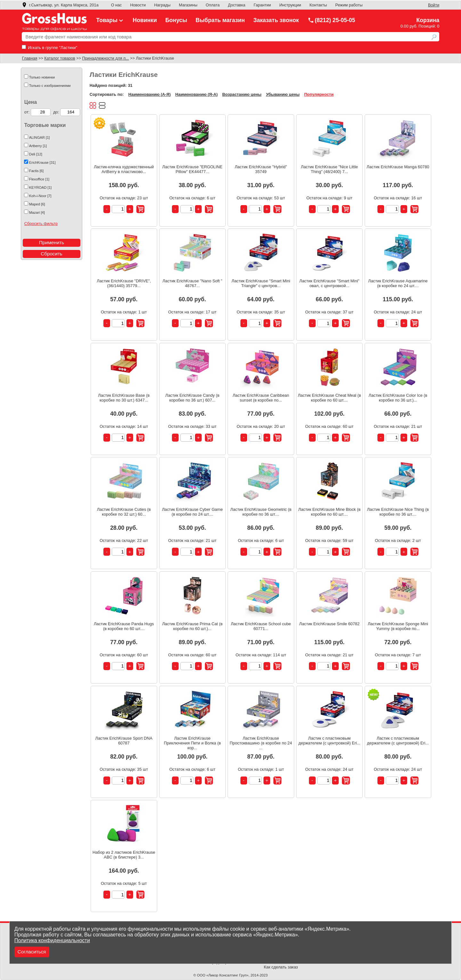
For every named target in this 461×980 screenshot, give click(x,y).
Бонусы (176, 20)
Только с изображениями (50, 86)
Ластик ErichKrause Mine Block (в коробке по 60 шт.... (330, 512)
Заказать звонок (276, 20)
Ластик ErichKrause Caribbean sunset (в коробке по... (261, 398)
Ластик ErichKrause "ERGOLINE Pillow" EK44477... (192, 169)
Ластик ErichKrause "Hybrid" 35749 (261, 169)
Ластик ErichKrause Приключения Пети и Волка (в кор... (192, 743)
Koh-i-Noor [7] (40, 196)
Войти (434, 5)
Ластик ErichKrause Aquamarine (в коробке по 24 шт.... (398, 283)
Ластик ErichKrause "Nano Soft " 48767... (192, 283)
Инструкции (290, 5)
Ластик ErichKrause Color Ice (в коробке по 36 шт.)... (398, 398)
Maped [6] (37, 204)
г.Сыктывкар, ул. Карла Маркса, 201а (60, 5)
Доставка (237, 5)
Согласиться (32, 952)
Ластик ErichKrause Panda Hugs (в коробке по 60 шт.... (124, 626)
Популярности (319, 94)
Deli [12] (36, 154)
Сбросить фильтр (41, 224)
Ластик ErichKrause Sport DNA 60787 (124, 741)
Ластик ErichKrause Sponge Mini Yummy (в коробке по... (398, 626)
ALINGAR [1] (40, 137)
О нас (117, 5)
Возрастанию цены (242, 94)
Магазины (188, 5)
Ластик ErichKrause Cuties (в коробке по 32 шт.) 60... (124, 512)
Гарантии (262, 5)
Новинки (145, 20)
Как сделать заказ (281, 967)
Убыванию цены (283, 94)
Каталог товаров (60, 58)
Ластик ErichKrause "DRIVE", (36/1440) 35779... (124, 283)
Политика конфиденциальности (52, 940)
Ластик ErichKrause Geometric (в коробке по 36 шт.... (261, 512)
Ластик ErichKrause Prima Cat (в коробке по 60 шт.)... (192, 626)
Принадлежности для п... (106, 58)
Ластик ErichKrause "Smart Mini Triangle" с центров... (261, 283)
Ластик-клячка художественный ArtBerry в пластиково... (124, 169)
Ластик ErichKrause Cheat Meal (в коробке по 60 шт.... (329, 398)
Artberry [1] (38, 146)
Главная (30, 58)
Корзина (428, 20)
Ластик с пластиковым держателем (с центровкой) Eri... (329, 741)
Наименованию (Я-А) (197, 94)
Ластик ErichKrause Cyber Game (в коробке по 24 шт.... (192, 512)
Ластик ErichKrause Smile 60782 (329, 624)
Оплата (213, 5)
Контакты (318, 5)
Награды (162, 5)
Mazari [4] (37, 212)
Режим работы (349, 5)
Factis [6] (36, 171)
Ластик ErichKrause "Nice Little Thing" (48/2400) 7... (329, 169)
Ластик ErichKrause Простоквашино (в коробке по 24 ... (261, 743)
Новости (138, 5)
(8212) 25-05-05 (331, 20)
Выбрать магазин (220, 20)
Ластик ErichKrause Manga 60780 (398, 167)
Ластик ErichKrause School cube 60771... (261, 626)
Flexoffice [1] (39, 179)
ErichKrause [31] (42, 162)
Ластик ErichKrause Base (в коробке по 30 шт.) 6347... (124, 398)
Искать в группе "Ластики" (50, 48)
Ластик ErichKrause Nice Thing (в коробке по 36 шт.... (398, 512)
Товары (110, 20)
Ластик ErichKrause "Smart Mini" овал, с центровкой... (329, 283)
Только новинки (42, 77)
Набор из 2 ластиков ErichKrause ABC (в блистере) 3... (124, 855)
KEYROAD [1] (40, 187)
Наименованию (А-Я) (150, 94)
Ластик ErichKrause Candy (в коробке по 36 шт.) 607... (192, 398)
